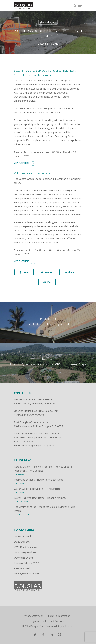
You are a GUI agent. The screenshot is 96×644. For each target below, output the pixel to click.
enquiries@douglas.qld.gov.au (37, 445)
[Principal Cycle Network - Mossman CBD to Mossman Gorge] (48, 363)
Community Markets (25, 552)
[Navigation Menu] (80, 6)
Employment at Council (27, 574)
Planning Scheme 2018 (27, 563)
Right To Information (59, 616)
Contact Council (22, 536)
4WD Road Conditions (26, 547)
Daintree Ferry (22, 542)
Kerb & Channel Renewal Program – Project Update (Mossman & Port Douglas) (43, 469)
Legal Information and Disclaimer (48, 621)
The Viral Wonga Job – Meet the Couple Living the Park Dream (44, 509)
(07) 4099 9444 (31, 433)
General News (48, 22)
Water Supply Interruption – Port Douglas (37, 489)
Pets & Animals (22, 568)
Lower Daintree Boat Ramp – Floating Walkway (40, 498)
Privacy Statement (33, 616)
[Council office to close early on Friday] (48, 322)
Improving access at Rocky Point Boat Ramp (39, 480)
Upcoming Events (24, 558)
